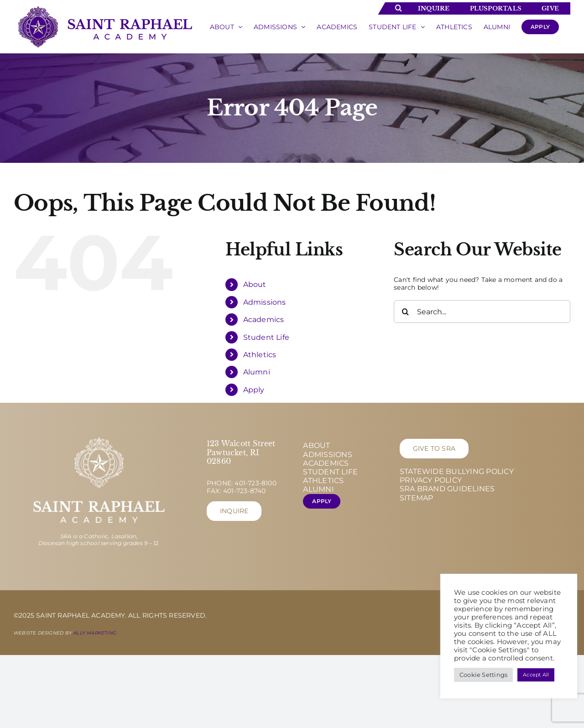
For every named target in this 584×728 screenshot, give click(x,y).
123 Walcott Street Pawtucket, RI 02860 (241, 452)
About (255, 284)
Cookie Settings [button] (483, 675)
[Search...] (482, 312)
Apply (254, 390)
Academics (264, 320)
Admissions (265, 302)
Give (550, 8)
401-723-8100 (255, 483)
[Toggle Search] (399, 8)
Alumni (257, 372)
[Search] (405, 312)
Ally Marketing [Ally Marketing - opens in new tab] (95, 633)
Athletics (260, 355)
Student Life (266, 337)
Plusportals (496, 8)
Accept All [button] (536, 675)
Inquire (434, 8)
